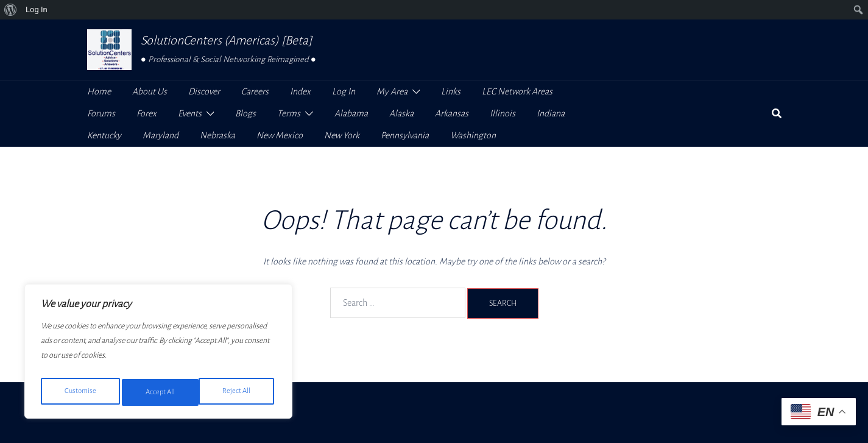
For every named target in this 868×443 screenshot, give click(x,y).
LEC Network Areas (517, 91)
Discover (204, 91)
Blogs (245, 113)
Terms (289, 113)
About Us (150, 91)
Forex (146, 113)
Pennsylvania (405, 135)
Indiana (551, 113)
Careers (255, 91)
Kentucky (104, 135)
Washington (473, 135)
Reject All (159, 392)
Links (451, 91)
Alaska (401, 113)
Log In (344, 91)
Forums (101, 113)
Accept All (238, 392)
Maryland (161, 135)
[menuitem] (11, 10)
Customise (79, 392)
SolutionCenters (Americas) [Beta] (226, 40)
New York (342, 135)
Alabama (351, 113)
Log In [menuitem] (37, 9)
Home (99, 91)
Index (300, 91)
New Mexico (280, 135)
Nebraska (217, 135)
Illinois (503, 113)
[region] (158, 355)
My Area (392, 91)
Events (190, 113)
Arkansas (452, 113)
